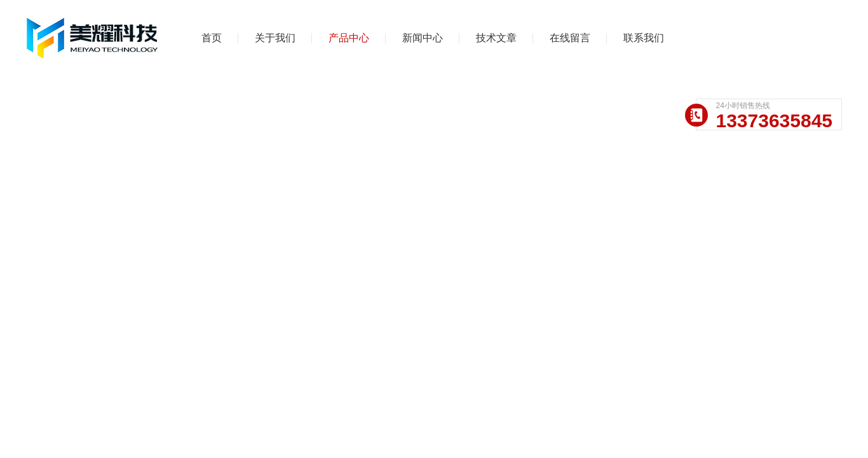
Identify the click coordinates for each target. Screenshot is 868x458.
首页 (212, 38)
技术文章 (496, 38)
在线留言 (570, 38)
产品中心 (349, 38)
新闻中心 (423, 38)
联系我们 (644, 38)
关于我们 (275, 38)
